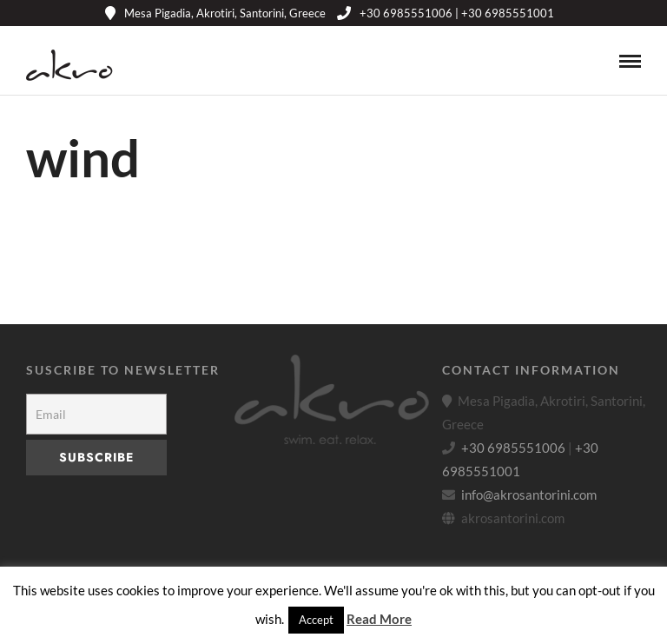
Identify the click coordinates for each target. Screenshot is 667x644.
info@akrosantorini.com (529, 495)
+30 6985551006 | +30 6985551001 (446, 13)
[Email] (96, 414)
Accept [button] (316, 620)
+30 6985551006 (513, 448)
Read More (379, 619)
